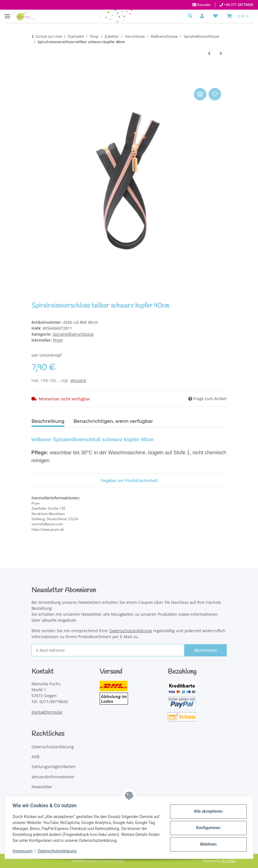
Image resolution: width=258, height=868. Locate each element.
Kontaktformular (47, 712)
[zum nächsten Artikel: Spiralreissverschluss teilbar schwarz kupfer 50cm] (221, 53)
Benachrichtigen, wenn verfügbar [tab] (113, 421)
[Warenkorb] (238, 16)
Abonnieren (205, 650)
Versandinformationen (53, 777)
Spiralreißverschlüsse (73, 334)
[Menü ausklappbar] (7, 13)
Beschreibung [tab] (48, 421)
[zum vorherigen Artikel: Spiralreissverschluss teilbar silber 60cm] (209, 53)
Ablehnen (207, 844)
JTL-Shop (228, 861)
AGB (35, 757)
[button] (192, 16)
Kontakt (204, 5)
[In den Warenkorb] (36, 80)
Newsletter (42, 787)
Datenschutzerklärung (58, 851)
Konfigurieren (207, 828)
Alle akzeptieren (207, 811)
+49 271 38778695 (238, 5)
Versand (78, 380)
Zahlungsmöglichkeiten (54, 767)
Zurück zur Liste (49, 36)
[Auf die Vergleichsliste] (200, 94)
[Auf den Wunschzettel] (215, 94)
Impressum (24, 851)
